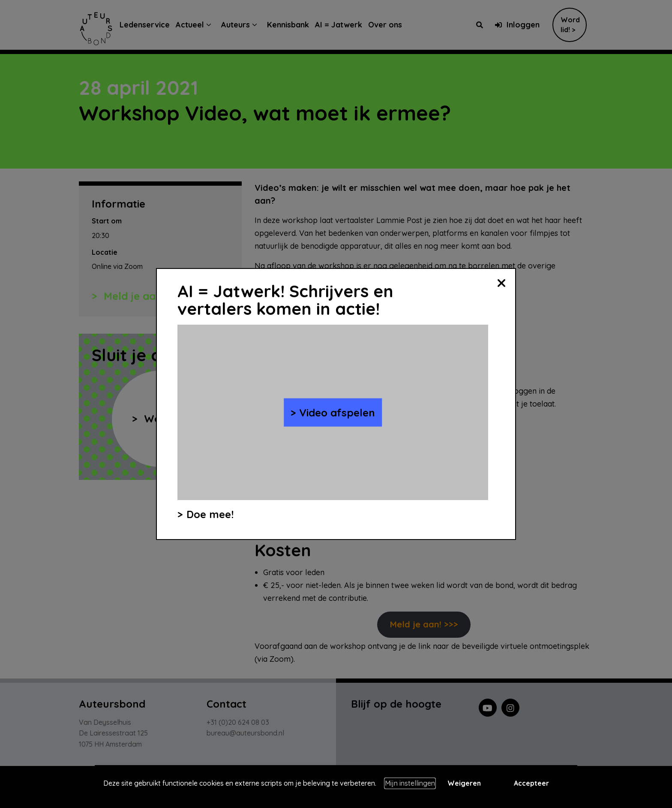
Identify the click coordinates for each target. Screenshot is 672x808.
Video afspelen (337, 412)
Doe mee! (210, 514)
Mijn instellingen (410, 783)
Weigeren (464, 783)
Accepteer (531, 783)
